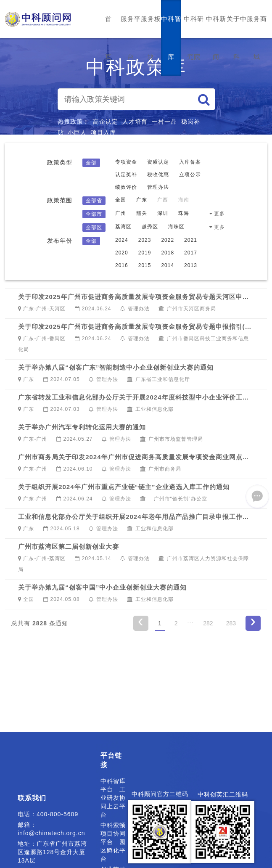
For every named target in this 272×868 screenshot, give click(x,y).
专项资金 (126, 162)
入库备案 (190, 162)
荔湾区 (123, 227)
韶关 (142, 213)
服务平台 (131, 38)
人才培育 (135, 122)
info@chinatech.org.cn (51, 833)
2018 (168, 253)
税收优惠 (158, 175)
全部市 (94, 214)
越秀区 (150, 227)
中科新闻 (216, 38)
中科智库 (171, 38)
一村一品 (164, 122)
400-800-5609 (57, 814)
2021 (191, 240)
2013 (191, 265)
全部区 (94, 228)
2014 (168, 265)
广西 (163, 200)
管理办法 (158, 187)
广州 (121, 213)
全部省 (94, 201)
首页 (108, 38)
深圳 (163, 213)
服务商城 (257, 38)
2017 (191, 253)
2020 (122, 253)
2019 (145, 253)
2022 (168, 240)
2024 (122, 240)
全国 (121, 200)
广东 (142, 200)
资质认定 (158, 162)
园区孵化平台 (113, 850)
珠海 (184, 213)
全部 (91, 163)
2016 (122, 265)
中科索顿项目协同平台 (113, 834)
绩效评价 (126, 187)
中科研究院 (194, 38)
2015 (145, 265)
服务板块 (151, 38)
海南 (184, 200)
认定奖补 (126, 175)
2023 (145, 240)
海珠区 (176, 227)
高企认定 (106, 122)
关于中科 (237, 38)
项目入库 (103, 132)
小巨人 (77, 132)
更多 (219, 214)
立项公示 (190, 175)
